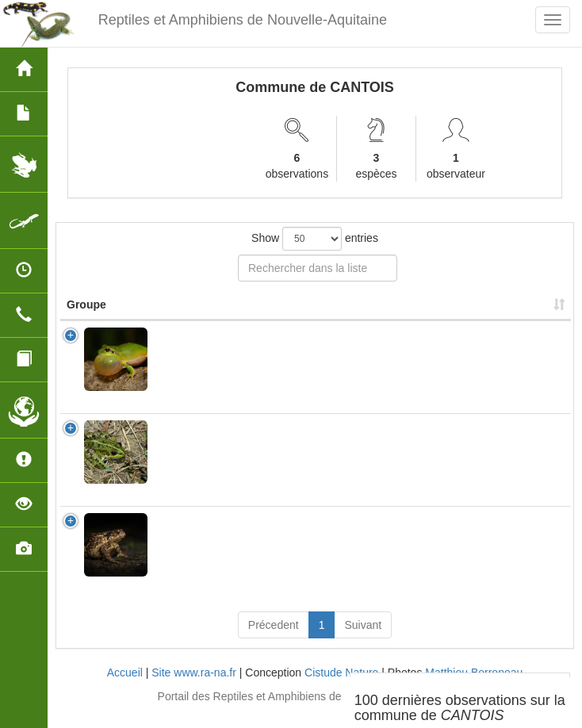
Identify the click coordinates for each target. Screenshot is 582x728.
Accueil (125, 688)
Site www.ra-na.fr (194, 688)
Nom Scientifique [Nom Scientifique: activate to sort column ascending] (205, 320)
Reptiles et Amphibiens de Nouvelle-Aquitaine (243, 20)
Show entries (315, 239)
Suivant (363, 641)
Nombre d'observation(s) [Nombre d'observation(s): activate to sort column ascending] (348, 312)
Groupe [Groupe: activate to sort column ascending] (86, 320)
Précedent (274, 641)
